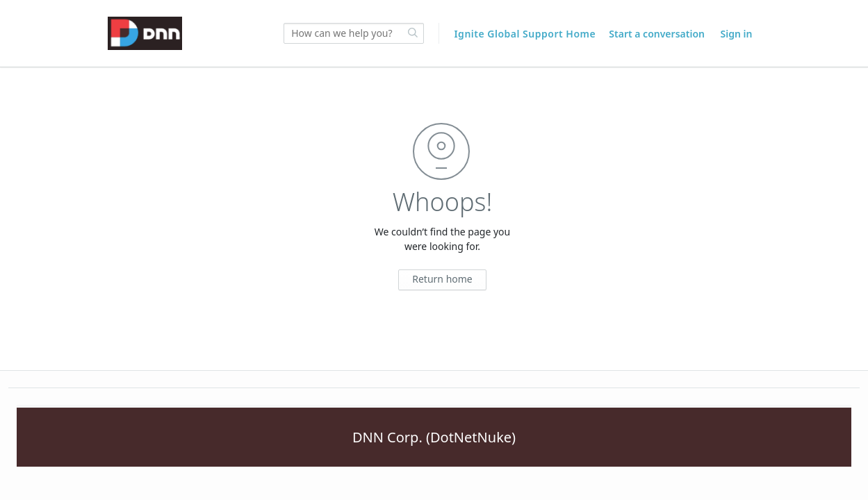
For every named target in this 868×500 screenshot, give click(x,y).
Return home (442, 279)
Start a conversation (657, 34)
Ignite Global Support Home (526, 34)
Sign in (737, 34)
